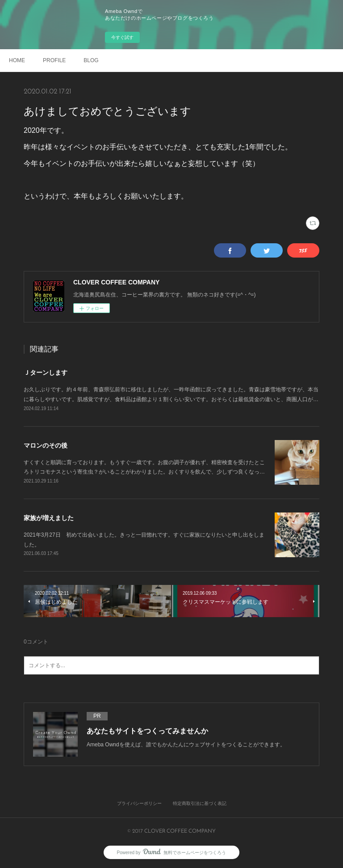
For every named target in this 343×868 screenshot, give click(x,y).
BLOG (91, 60)
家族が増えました (49, 518)
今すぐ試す (122, 37)
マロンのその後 (46, 445)
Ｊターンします (46, 373)
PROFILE (54, 60)
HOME (17, 60)
